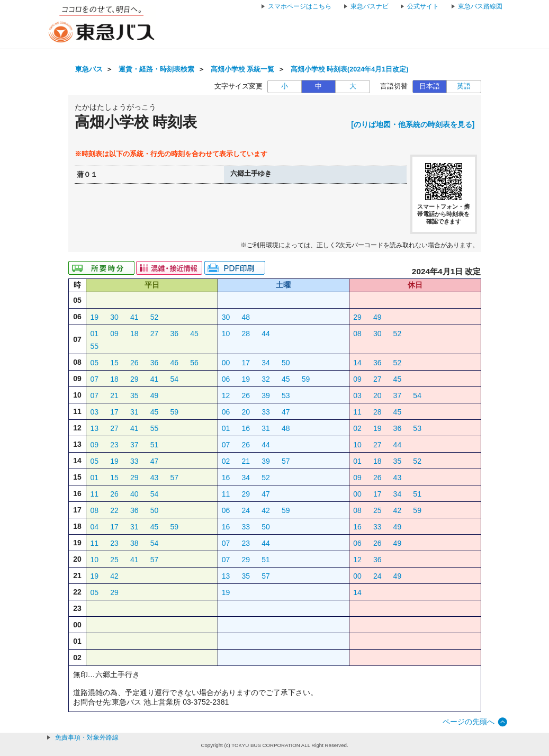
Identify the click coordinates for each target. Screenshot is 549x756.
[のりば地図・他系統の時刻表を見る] (413, 124)
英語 (464, 86)
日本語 (430, 86)
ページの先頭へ (469, 722)
